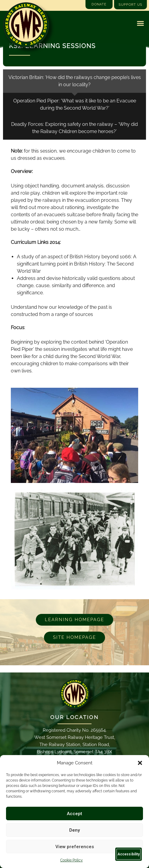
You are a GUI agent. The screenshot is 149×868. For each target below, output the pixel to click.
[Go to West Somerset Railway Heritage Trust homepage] (26, 25)
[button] (140, 763)
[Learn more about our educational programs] (74, 620)
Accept (74, 814)
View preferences (75, 847)
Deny (74, 830)
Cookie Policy (71, 860)
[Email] (75, 694)
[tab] (74, 81)
